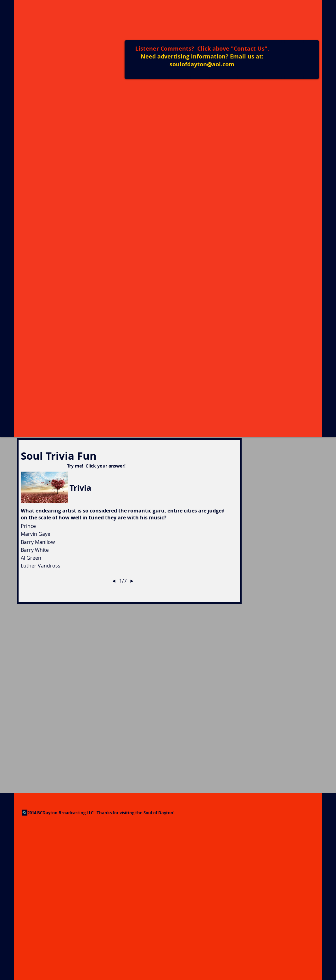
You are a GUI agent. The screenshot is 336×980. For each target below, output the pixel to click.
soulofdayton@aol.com (202, 64)
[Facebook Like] (291, 51)
